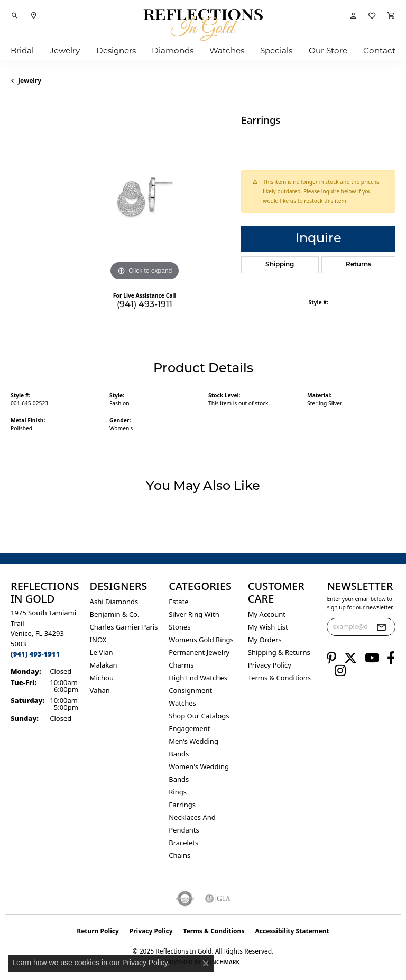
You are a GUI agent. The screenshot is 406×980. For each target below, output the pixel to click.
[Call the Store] (35, 654)
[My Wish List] (372, 16)
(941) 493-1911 (145, 305)
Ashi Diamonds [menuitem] (114, 602)
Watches (227, 50)
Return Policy (98, 931)
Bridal (22, 50)
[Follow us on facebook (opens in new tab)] (391, 658)
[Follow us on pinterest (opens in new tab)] (331, 658)
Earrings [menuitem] (182, 805)
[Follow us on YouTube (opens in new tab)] (372, 658)
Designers (116, 50)
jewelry (30, 81)
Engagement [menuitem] (189, 728)
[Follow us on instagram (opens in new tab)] (340, 671)
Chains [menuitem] (179, 855)
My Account (267, 614)
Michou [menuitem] (102, 678)
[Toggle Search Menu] (15, 16)
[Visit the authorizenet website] (185, 899)
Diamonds (173, 50)
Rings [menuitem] (178, 792)
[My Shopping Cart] (391, 16)
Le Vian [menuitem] (101, 652)
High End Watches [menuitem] (198, 678)
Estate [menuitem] (178, 602)
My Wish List (268, 627)
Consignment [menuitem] (190, 690)
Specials (276, 50)
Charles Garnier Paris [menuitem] (124, 627)
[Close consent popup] (206, 963)
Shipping (280, 265)
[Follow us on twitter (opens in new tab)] (350, 658)
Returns (358, 265)
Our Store (328, 50)
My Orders (265, 640)
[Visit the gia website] (218, 899)
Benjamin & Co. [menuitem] (115, 614)
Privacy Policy (270, 665)
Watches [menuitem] (182, 703)
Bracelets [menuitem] (183, 843)
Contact (379, 50)
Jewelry (65, 50)
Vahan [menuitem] (100, 690)
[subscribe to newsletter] (381, 627)
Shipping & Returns (279, 652)
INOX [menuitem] (98, 640)
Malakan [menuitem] (104, 665)
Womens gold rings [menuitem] (201, 640)
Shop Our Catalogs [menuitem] (199, 716)
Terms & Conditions (279, 678)
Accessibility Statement (292, 931)
